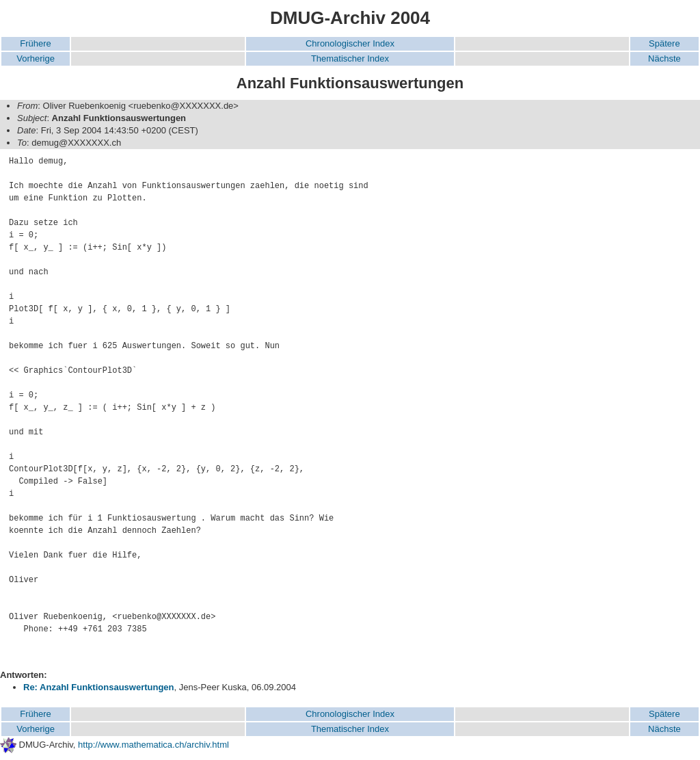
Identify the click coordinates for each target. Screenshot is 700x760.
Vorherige (36, 58)
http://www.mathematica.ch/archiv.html (153, 745)
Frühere (36, 43)
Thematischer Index (350, 58)
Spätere (664, 43)
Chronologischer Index (350, 43)
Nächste (664, 58)
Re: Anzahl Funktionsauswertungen (99, 687)
